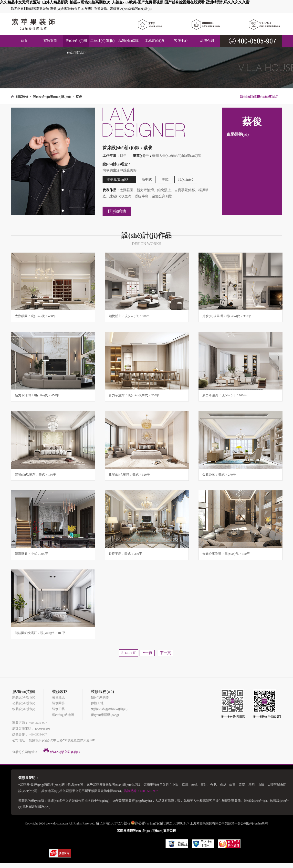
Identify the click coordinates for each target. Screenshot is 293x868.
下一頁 (165, 653)
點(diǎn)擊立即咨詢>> (62, 751)
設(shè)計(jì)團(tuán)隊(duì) (76, 47)
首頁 (24, 41)
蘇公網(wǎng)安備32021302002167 (162, 823)
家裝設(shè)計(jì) (24, 697)
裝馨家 (156, 842)
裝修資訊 (58, 697)
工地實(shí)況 (155, 41)
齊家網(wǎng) (136, 842)
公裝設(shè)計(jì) (24, 703)
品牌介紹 (207, 41)
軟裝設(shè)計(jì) (24, 709)
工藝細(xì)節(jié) (103, 41)
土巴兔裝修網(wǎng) (80, 842)
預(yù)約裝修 (100, 697)
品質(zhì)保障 (128, 41)
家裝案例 (50, 41)
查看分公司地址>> (25, 752)
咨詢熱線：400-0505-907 (141, 791)
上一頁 (147, 653)
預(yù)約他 (117, 211)
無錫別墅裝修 (231, 801)
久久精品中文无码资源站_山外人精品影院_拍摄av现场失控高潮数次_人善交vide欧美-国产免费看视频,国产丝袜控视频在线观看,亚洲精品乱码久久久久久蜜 (125, 2)
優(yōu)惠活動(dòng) (105, 715)
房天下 (54, 842)
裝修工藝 (58, 709)
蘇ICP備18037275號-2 (113, 823)
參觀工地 (97, 703)
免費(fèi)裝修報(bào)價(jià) (109, 709)
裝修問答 (58, 703)
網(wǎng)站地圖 (63, 715)
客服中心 (181, 41)
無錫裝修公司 (111, 842)
